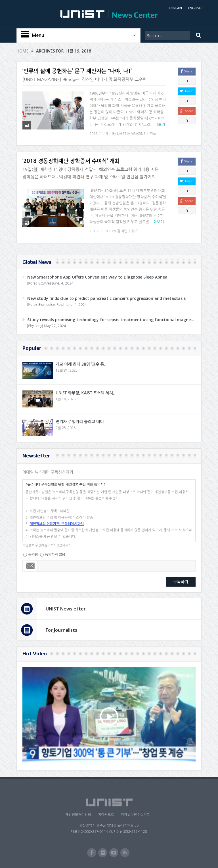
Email (30, 566)
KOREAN (175, 8)
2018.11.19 (99, 134)
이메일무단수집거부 (135, 815)
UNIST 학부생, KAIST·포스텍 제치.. (86, 393)
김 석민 (122, 231)
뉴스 (135, 231)
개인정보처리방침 (78, 815)
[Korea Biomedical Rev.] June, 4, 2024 (57, 305)
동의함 (33, 555)
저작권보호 (106, 815)
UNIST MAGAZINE (131, 134)
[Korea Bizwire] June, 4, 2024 (50, 283)
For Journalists (61, 630)
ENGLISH (195, 8)
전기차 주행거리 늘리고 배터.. (81, 422)
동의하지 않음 (55, 555)
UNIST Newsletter (66, 609)
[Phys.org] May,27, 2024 (46, 326)
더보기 (160, 125)
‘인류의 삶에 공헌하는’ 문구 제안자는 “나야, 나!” (77, 71)
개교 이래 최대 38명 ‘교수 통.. (81, 364)
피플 (153, 134)
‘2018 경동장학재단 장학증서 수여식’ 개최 (71, 161)
